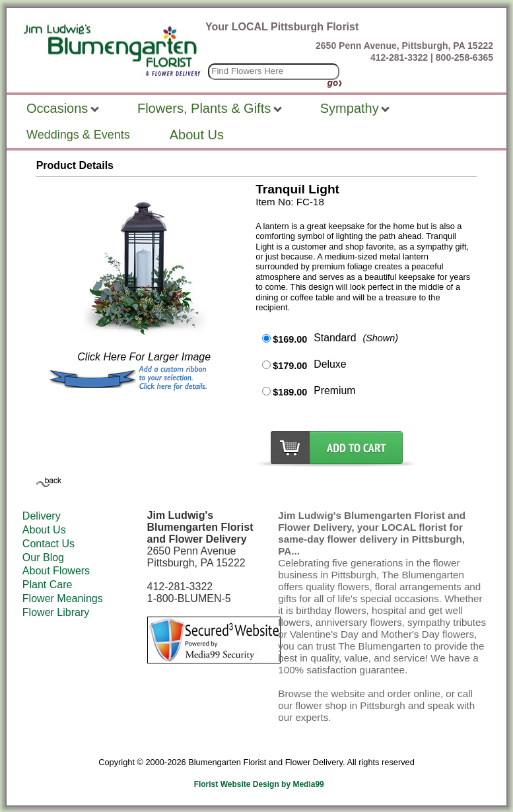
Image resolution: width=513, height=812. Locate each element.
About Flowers (56, 571)
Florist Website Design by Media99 (259, 784)
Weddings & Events (78, 135)
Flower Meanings (63, 598)
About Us (44, 530)
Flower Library (56, 612)
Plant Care (48, 585)
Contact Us (49, 544)
